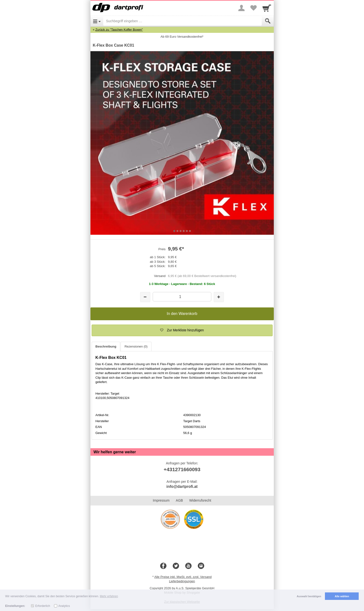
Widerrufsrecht (200, 500)
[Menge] (182, 297)
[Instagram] (201, 566)
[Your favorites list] (254, 8)
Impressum (161, 500)
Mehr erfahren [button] (109, 596)
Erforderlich (43, 606)
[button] (182, 330)
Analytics (64, 606)
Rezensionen (136, 346)
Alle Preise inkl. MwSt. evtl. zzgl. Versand (183, 577)
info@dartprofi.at (182, 487)
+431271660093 (182, 469)
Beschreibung (106, 346)
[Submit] (268, 21)
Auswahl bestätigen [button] (309, 596)
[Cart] (267, 8)
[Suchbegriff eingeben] (182, 21)
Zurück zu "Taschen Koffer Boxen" (119, 30)
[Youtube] (188, 566)
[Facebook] (163, 566)
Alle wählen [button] (342, 596)
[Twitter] (176, 566)
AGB (179, 500)
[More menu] (241, 8)
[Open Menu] (97, 21)
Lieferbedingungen (182, 581)
